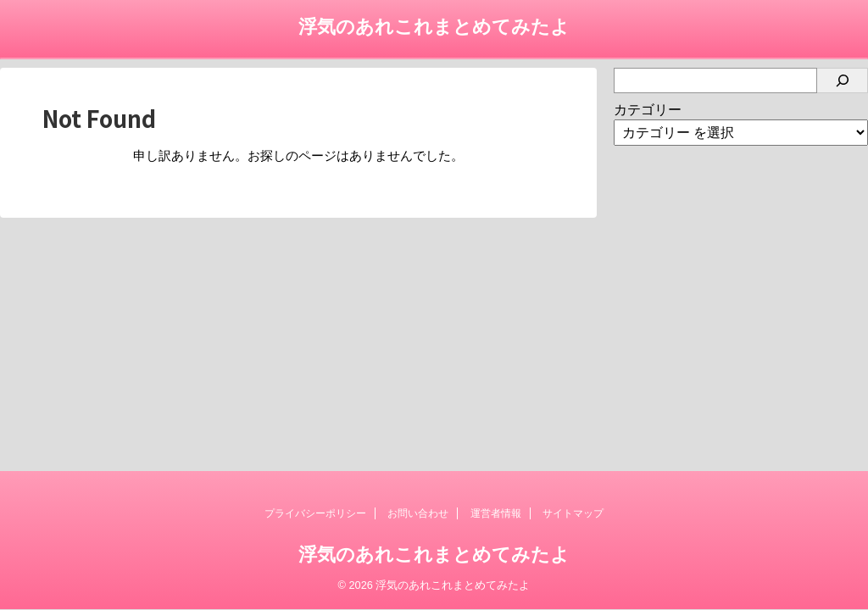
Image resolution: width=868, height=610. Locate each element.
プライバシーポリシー (315, 513)
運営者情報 (496, 513)
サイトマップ (573, 513)
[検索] (843, 80)
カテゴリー (648, 110)
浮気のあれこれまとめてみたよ (434, 27)
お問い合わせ (418, 513)
